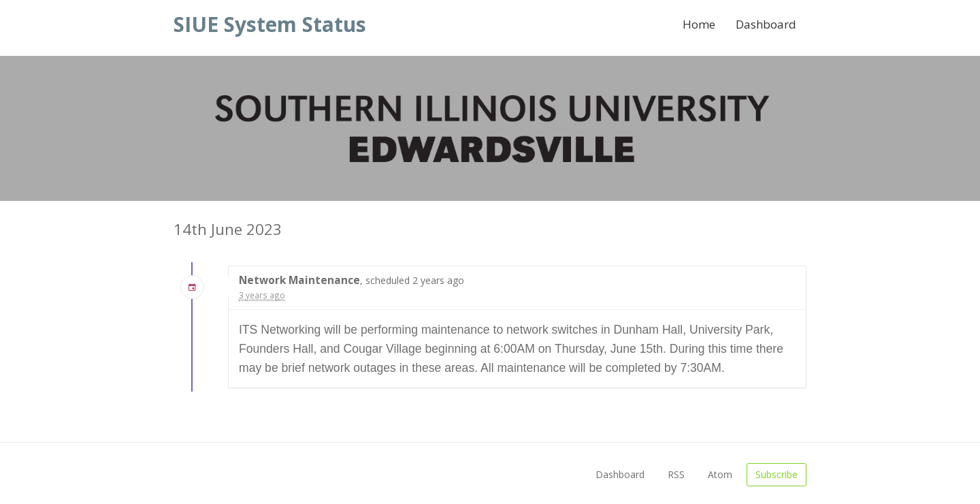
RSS (676, 474)
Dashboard (766, 24)
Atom (720, 474)
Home (699, 24)
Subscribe (777, 474)
